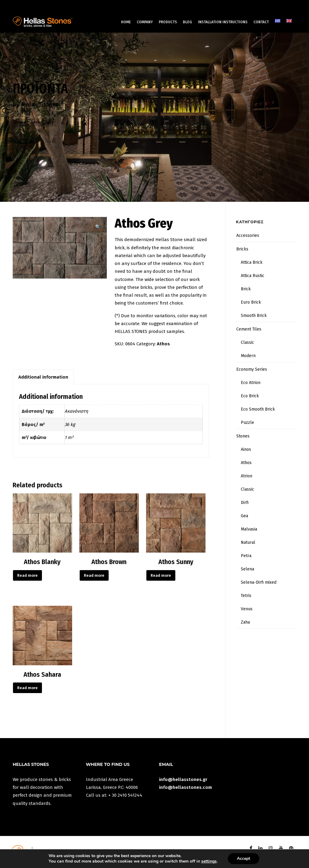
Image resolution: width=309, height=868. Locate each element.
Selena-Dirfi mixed (259, 582)
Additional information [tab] (43, 377)
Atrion (247, 476)
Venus (247, 609)
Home (20, 122)
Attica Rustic (253, 276)
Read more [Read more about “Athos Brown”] (94, 575)
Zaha (245, 622)
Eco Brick (250, 396)
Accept (244, 858)
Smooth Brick (254, 316)
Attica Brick (252, 262)
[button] (98, 227)
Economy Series (252, 369)
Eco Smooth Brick (258, 409)
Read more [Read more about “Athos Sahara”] (27, 688)
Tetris (246, 596)
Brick (246, 289)
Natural (248, 542)
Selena (247, 569)
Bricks (242, 249)
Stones (243, 436)
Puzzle (247, 423)
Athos (163, 344)
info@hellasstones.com (185, 787)
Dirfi (245, 503)
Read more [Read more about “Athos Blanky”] (27, 575)
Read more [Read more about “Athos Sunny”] (161, 575)
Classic (247, 342)
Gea (244, 516)
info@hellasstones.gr (183, 779)
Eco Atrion (251, 383)
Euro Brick (251, 302)
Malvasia (249, 529)
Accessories (248, 236)
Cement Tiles (249, 329)
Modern (248, 356)
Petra (246, 556)
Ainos (246, 449)
